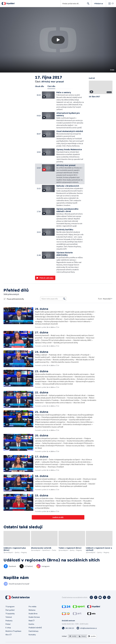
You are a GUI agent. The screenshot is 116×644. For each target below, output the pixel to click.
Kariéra (31, 624)
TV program (10, 606)
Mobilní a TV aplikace (13, 631)
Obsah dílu (39, 86)
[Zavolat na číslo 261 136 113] (68, 628)
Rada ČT (32, 621)
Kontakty (32, 635)
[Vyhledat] (64, 299)
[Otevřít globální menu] (111, 4)
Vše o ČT (9, 635)
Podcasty (9, 621)
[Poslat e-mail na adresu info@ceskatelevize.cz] (87, 628)
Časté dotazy (33, 631)
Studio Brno (33, 614)
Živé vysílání (10, 610)
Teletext (9, 617)
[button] (58, 40)
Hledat (88, 4)
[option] (73, 636)
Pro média (32, 606)
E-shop (8, 628)
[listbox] (82, 636)
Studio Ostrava (34, 617)
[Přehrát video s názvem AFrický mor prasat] (58, 40)
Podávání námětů (35, 628)
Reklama (32, 610)
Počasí (8, 624)
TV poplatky (10, 614)
